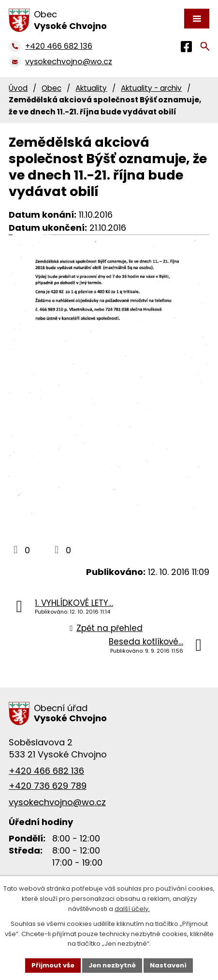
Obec (51, 88)
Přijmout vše (53, 965)
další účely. (132, 909)
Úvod (18, 88)
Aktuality (91, 88)
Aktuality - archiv (151, 88)
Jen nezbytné (112, 965)
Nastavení (168, 965)
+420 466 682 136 (46, 771)
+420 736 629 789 (48, 786)
